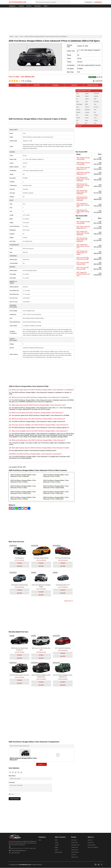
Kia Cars (74, 855)
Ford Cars (74, 840)
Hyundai (96, 96)
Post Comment (15, 799)
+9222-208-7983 (15, 853)
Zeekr (87, 120)
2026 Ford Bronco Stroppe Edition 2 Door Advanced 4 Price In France (56, 481)
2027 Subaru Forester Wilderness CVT (83, 168)
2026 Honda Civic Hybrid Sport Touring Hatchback (83, 186)
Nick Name (12, 776)
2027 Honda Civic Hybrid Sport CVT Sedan (82, 253)
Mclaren (78, 112)
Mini (86, 123)
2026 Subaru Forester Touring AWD (83, 163)
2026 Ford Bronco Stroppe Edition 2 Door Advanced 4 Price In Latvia (23, 487)
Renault (78, 110)
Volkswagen (79, 104)
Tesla (86, 102)
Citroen (78, 118)
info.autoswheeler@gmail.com (19, 851)
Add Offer (37, 85)
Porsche (96, 107)
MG (95, 112)
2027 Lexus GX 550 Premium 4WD (83, 268)
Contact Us (91, 843)
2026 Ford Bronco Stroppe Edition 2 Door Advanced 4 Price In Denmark (23, 476)
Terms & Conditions (93, 847)
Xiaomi (87, 118)
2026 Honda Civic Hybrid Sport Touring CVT (83, 212)
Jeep (77, 102)
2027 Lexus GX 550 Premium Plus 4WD (83, 258)
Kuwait (57, 845)
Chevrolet (96, 93)
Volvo (78, 107)
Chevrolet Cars (75, 845)
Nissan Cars (75, 850)
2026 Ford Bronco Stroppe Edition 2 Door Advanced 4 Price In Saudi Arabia (56, 487)
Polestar (96, 115)
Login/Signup (98, 2)
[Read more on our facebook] (96, 865)
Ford (21, 36)
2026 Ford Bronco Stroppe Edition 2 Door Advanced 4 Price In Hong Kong (56, 492)
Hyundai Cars (75, 852)
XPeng (96, 120)
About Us (90, 840)
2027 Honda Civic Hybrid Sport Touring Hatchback (83, 179)
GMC (95, 99)
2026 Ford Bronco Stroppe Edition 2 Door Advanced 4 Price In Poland (23, 481)
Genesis (87, 112)
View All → (80, 126)
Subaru (87, 99)
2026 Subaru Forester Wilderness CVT (83, 173)
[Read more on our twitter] (99, 865)
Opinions (74, 85)
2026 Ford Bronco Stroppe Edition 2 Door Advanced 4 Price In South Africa (23, 492)
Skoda (87, 115)
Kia (77, 99)
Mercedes (96, 102)
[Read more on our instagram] (102, 865)
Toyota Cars (75, 843)
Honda (78, 96)
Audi (95, 104)
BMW (86, 104)
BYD (95, 110)
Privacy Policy (91, 845)
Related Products (93, 85)
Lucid (95, 118)
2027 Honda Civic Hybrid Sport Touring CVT (83, 205)
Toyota (87, 93)
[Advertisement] (55, 21)
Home (11, 36)
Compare (21, 6)
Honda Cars (75, 847)
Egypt (56, 847)
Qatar (56, 850)
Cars (16, 36)
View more (68, 601)
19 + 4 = (14, 794)
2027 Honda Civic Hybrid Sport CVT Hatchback (82, 192)
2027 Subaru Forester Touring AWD (83, 158)
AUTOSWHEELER (17, 2)
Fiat (77, 120)
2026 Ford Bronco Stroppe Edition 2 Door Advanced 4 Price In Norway (23, 498)
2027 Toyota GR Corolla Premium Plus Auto (83, 274)
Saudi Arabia (58, 852)
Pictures (18, 85)
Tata (77, 123)
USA (56, 840)
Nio (77, 115)
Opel (95, 123)
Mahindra (87, 110)
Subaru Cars (75, 857)
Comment (12, 783)
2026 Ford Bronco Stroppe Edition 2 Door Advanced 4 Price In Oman (56, 476)
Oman (57, 843)
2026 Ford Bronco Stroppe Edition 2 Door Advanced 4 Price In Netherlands (56, 498)
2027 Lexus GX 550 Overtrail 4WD (83, 263)
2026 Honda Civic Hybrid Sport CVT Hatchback (82, 199)
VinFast (87, 107)
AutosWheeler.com (25, 865)
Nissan (87, 96)
